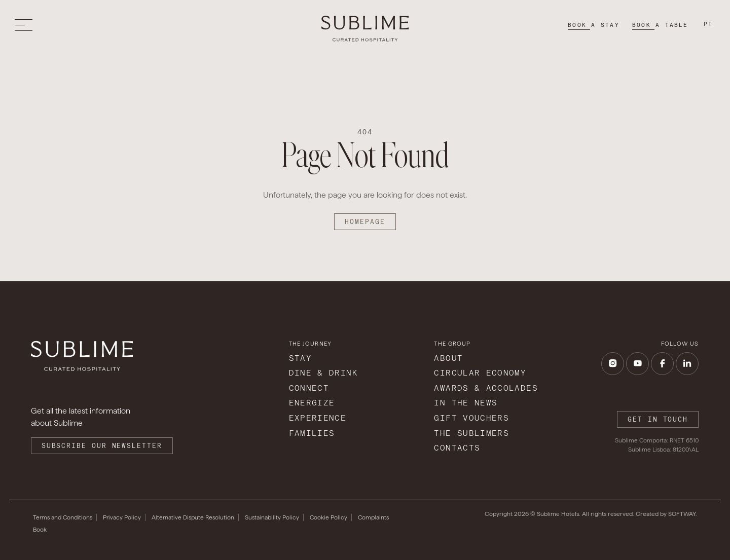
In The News (466, 403)
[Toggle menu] (26, 25)
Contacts (457, 448)
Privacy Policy (122, 517)
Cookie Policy (328, 517)
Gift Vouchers (471, 418)
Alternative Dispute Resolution (193, 517)
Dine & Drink (323, 373)
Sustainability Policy (272, 517)
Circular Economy (480, 373)
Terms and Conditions (63, 517)
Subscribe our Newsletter (102, 446)
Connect (309, 388)
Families (312, 433)
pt (708, 24)
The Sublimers (471, 433)
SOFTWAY (682, 514)
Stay (300, 358)
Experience (318, 418)
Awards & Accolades (486, 388)
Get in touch (658, 419)
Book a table (660, 25)
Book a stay (594, 25)
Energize (312, 403)
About (448, 358)
